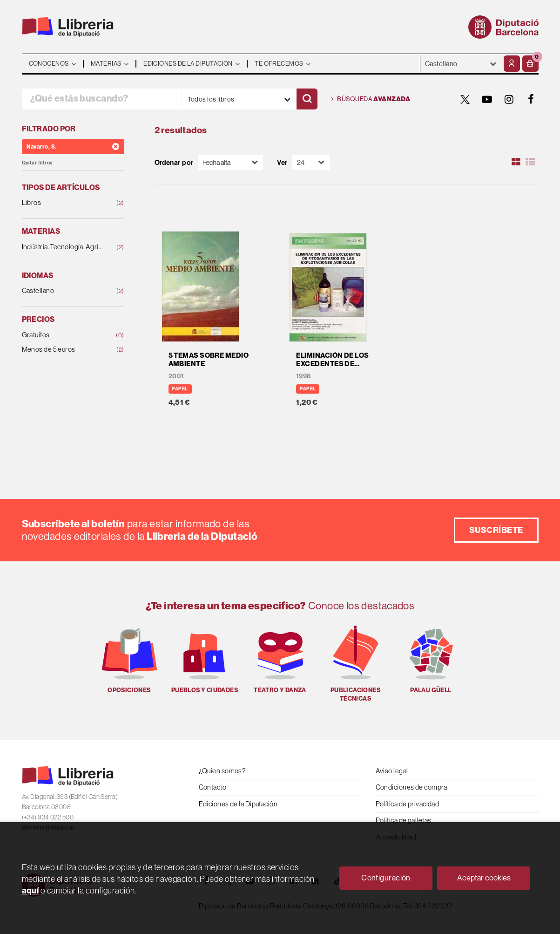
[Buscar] (307, 99)
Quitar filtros (37, 163)
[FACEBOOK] (531, 99)
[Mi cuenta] (512, 64)
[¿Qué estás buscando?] (102, 99)
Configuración (386, 878)
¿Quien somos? (222, 771)
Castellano (64, 291)
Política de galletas (404, 820)
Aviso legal (392, 771)
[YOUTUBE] (487, 99)
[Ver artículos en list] (530, 162)
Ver (282, 162)
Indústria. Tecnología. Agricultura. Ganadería (64, 247)
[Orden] (230, 162)
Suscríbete (496, 530)
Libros (64, 203)
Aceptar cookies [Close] (484, 878)
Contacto (213, 787)
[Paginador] (311, 162)
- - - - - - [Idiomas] (461, 64)
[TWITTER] (466, 99)
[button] (530, 64)
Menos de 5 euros (64, 350)
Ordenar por (174, 162)
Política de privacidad (408, 804)
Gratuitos (64, 335)
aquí (30, 890)
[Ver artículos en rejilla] (516, 162)
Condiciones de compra (412, 787)
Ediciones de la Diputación (238, 804)
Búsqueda (371, 99)
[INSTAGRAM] (509, 99)
